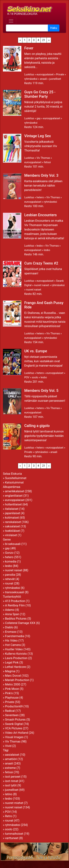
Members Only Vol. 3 (41, 175)
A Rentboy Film (15, 605)
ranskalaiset (13, 522)
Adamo (10, 610)
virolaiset (11, 535)
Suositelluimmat (16, 478)
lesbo (40, 246)
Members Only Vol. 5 (41, 391)
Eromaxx (11, 632)
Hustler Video (14, 649)
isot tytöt (11, 785)
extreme (10, 768)
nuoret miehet (14, 803)
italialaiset (12, 509)
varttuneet (12, 838)
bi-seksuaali (13, 544)
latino (9, 794)
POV (27, 377)
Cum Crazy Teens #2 (41, 263)
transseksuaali (14, 592)
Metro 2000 (13, 684)
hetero (40, 197)
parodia (10, 575)
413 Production (15, 601)
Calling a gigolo (37, 426)
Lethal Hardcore (15, 667)
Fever (29, 48)
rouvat (9, 583)
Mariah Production (17, 680)
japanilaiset (12, 513)
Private (60, 74)
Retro (8, 816)
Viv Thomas (43, 158)
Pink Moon (12, 689)
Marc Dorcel (13, 676)
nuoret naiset (42, 285)
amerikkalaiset (15, 491)
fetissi (47, 162)
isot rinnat (11, 781)
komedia (11, 562)
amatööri (11, 759)
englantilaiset (14, 496)
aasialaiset (12, 755)
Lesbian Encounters (40, 215)
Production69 (14, 706)
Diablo (9, 627)
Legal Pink (12, 662)
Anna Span (12, 614)
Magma (10, 671)
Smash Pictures (15, 720)
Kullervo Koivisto (16, 654)
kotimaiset (12, 518)
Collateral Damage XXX (20, 623)
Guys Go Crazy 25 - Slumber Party (40, 94)
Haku (54, 28)
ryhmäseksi (31, 79)
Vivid (8, 746)
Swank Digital (14, 724)
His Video (11, 641)
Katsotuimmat (14, 482)
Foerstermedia (14, 636)
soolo (35, 377)
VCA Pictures (14, 728)
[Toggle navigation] (11, 21)
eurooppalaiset (45, 74)
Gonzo (9, 553)
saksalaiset (12, 526)
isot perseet (13, 777)
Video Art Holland (16, 733)
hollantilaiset (13, 504)
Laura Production (16, 658)
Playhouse (12, 698)
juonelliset (55, 79)
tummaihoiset (14, 834)
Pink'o (9, 693)
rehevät (10, 579)
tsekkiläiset (12, 531)
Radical (10, 711)
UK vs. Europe (36, 351)
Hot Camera (13, 645)
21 (44, 40)
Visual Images (14, 737)
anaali (43, 79)
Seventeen (12, 715)
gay (38, 118)
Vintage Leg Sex (38, 136)
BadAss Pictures (16, 619)
